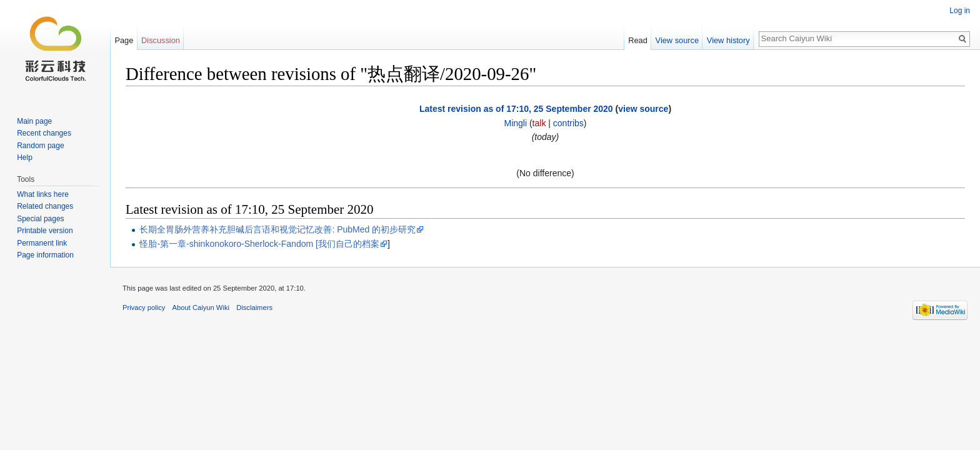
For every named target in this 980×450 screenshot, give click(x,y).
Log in (960, 11)
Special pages (40, 219)
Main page (34, 121)
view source (643, 109)
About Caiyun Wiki (201, 307)
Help (25, 157)
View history (728, 40)
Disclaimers (254, 307)
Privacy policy (144, 307)
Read (638, 40)
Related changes (45, 206)
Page (124, 40)
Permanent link (42, 243)
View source (677, 40)
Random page (40, 146)
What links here (43, 194)
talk (539, 123)
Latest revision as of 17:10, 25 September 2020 (516, 109)
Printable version (45, 231)
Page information (45, 255)
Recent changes (44, 133)
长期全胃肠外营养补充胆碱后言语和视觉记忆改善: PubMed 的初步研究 (277, 229)
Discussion (161, 40)
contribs (568, 123)
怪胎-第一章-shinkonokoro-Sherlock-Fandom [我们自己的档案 (259, 244)
